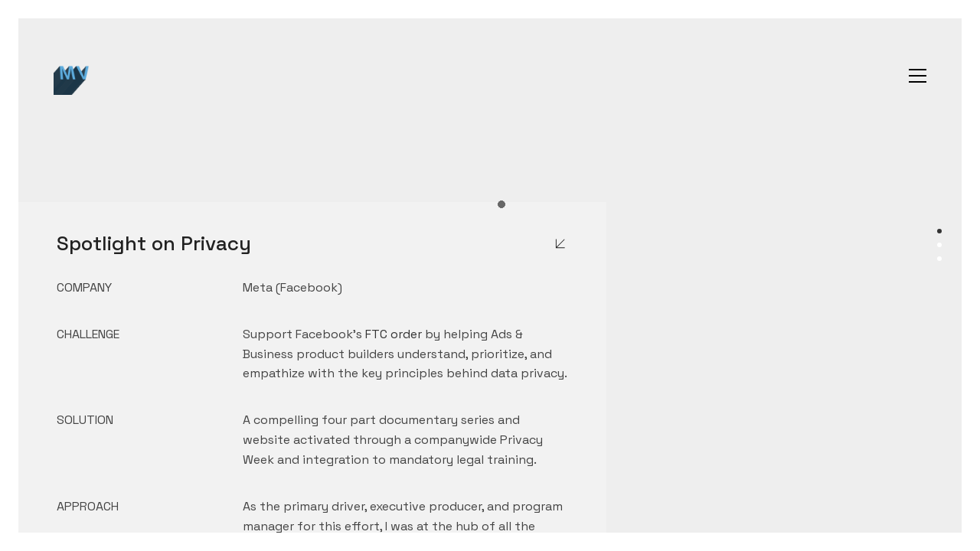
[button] (918, 76)
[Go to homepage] (73, 76)
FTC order (394, 334)
